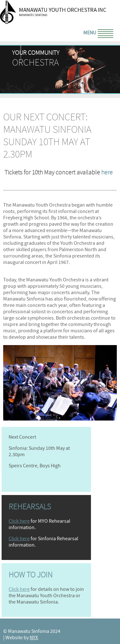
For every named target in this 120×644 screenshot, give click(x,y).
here (107, 172)
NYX (34, 638)
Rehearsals (30, 507)
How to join (31, 575)
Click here (19, 521)
